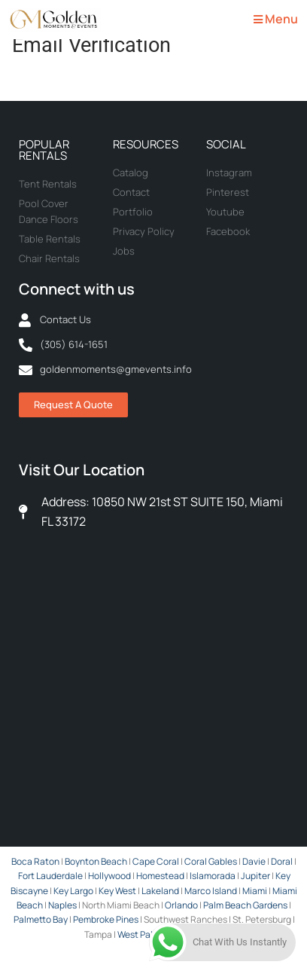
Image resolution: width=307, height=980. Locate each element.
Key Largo (73, 891)
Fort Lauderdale (50, 876)
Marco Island (211, 891)
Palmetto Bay (41, 919)
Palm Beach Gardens (245, 905)
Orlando (181, 905)
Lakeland (160, 891)
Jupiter (255, 876)
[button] (274, 20)
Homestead (160, 876)
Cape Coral (156, 861)
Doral (282, 861)
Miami (255, 891)
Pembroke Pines (106, 919)
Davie (254, 861)
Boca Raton (35, 861)
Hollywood (109, 876)
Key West (117, 891)
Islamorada (213, 876)
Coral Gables (211, 861)
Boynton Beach (96, 861)
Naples (62, 905)
